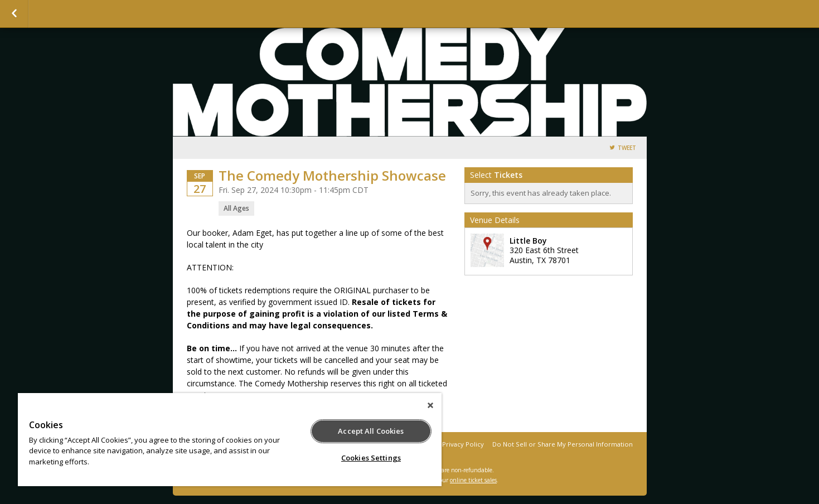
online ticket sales (473, 480)
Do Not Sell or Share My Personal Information (563, 444)
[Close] (430, 405)
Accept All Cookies (371, 431)
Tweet (627, 148)
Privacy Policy (463, 444)
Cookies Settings (371, 458)
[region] (230, 440)
